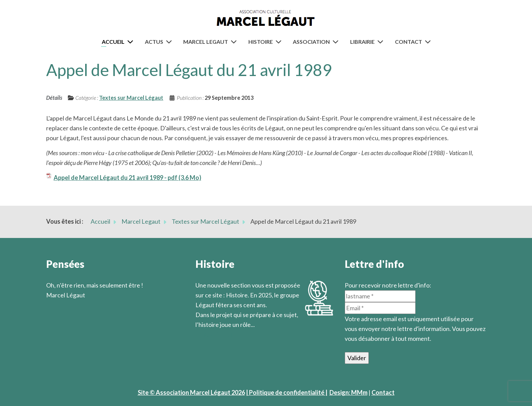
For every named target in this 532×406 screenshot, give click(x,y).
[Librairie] (382, 42)
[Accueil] (132, 42)
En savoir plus (214, 334)
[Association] (337, 42)
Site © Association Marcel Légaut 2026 (191, 392)
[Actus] (170, 42)
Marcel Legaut (206, 42)
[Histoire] (280, 42)
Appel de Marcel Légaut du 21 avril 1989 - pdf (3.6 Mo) (127, 178)
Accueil (113, 42)
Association (311, 42)
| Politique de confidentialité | (287, 392)
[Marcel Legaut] (235, 42)
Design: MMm (348, 392)
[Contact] (429, 42)
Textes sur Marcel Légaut (131, 98)
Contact (408, 42)
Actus (154, 42)
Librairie (362, 42)
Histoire (261, 42)
